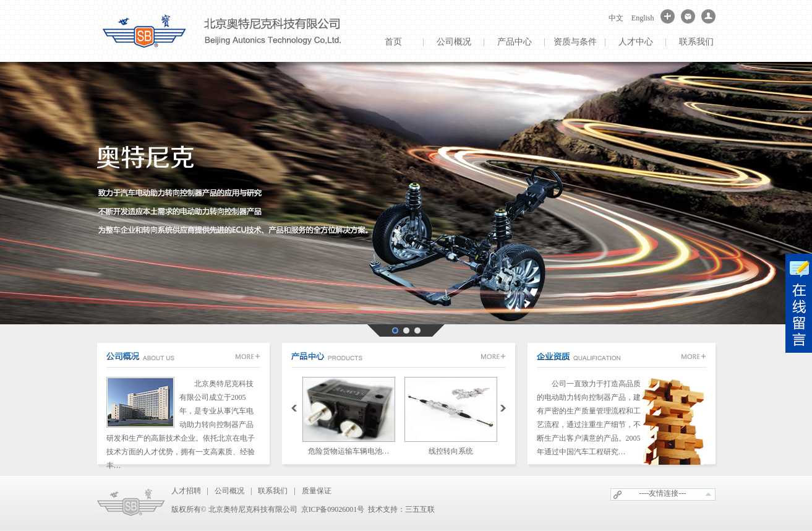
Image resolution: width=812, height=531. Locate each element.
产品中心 (515, 42)
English (643, 18)
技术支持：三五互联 (401, 509)
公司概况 (454, 42)
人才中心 (636, 42)
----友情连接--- (663, 493)
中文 (616, 18)
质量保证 (317, 491)
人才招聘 (186, 491)
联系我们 (696, 42)
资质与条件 (575, 42)
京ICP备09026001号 (333, 509)
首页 (393, 42)
